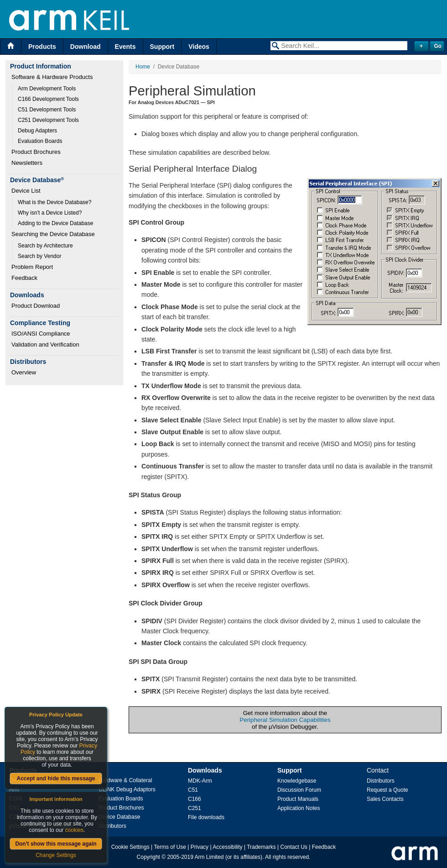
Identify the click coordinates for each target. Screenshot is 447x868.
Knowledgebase (297, 781)
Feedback (24, 278)
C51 (193, 790)
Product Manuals (298, 799)
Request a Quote (387, 790)
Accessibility (227, 847)
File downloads (206, 817)
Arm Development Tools (47, 89)
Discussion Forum (299, 790)
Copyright (148, 857)
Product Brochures (36, 152)
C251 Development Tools (48, 120)
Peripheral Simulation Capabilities (285, 720)
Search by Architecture (45, 246)
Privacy (200, 847)
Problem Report (32, 267)
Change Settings (56, 855)
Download (86, 47)
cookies (75, 830)
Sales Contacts (385, 799)
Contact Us (294, 847)
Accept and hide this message (56, 779)
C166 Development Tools (48, 99)
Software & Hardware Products (52, 77)
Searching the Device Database (53, 234)
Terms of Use (170, 847)
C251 (195, 808)
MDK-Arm (200, 781)
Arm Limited (209, 857)
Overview (24, 372)
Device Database (119, 817)
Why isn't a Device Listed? (50, 213)
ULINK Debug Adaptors (127, 789)
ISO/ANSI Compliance (41, 334)
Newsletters (27, 163)
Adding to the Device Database (55, 223)
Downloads (205, 770)
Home (143, 67)
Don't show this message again (56, 844)
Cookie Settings (130, 847)
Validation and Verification (45, 345)
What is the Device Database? (55, 202)
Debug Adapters (37, 131)
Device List (26, 191)
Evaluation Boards (40, 141)
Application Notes (299, 808)
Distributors (112, 826)
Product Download (36, 306)
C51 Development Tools (47, 110)
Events (125, 47)
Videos (199, 47)
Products (42, 47)
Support (162, 47)
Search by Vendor (39, 256)
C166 (195, 799)
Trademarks (261, 847)
